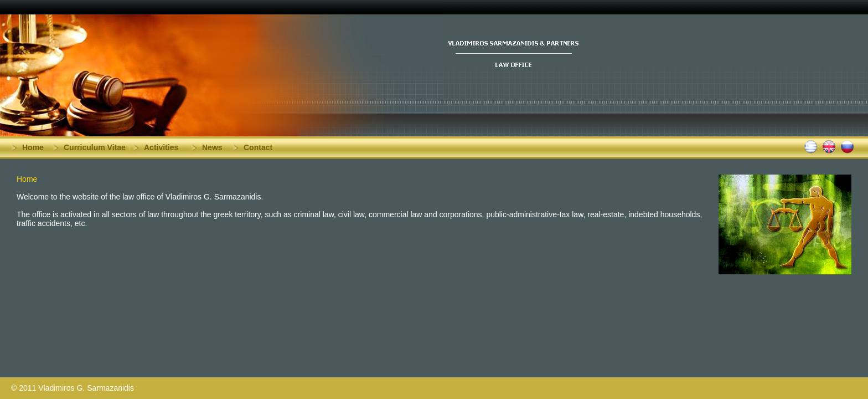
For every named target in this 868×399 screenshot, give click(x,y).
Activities (161, 147)
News (212, 147)
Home (33, 147)
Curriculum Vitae (95, 147)
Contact (258, 147)
